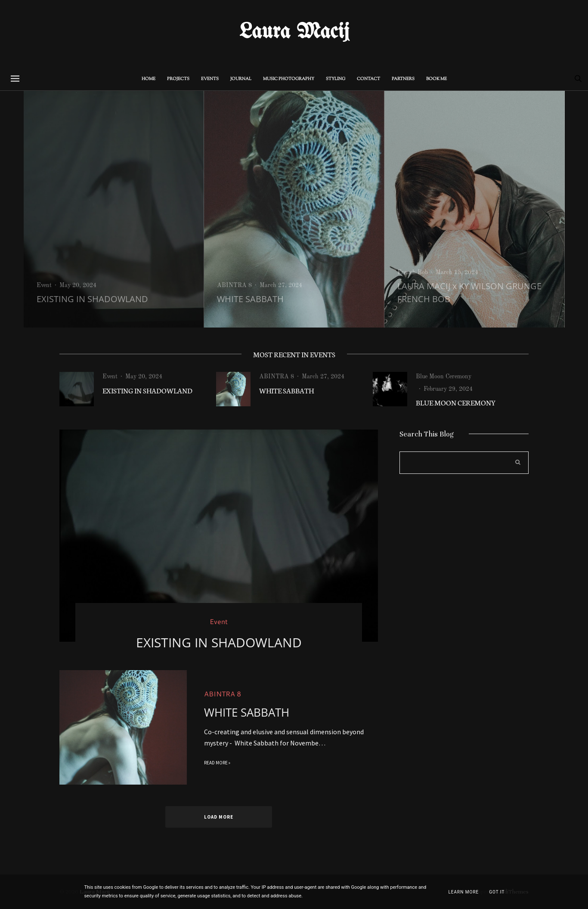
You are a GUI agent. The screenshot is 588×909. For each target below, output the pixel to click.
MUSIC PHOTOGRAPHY (289, 79)
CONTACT (368, 79)
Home (149, 79)
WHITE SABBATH (250, 299)
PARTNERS (403, 79)
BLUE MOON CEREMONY (456, 402)
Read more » (217, 770)
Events (210, 79)
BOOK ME (436, 79)
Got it (497, 892)
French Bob (413, 272)
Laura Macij (294, 32)
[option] (114, 209)
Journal (241, 79)
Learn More (463, 892)
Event (44, 285)
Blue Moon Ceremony (444, 377)
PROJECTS (178, 79)
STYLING (336, 79)
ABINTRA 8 (234, 285)
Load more (219, 817)
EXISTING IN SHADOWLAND (92, 299)
